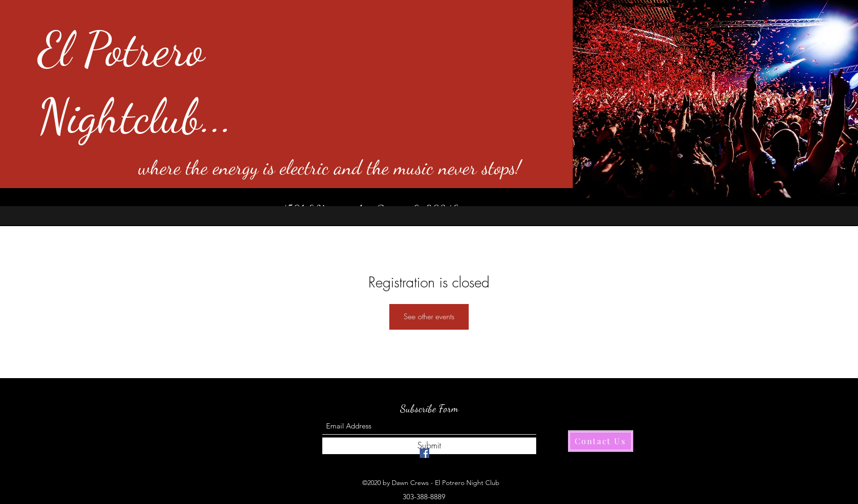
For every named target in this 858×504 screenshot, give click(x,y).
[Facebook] (424, 453)
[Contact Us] (601, 441)
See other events (429, 316)
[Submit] (429, 446)
